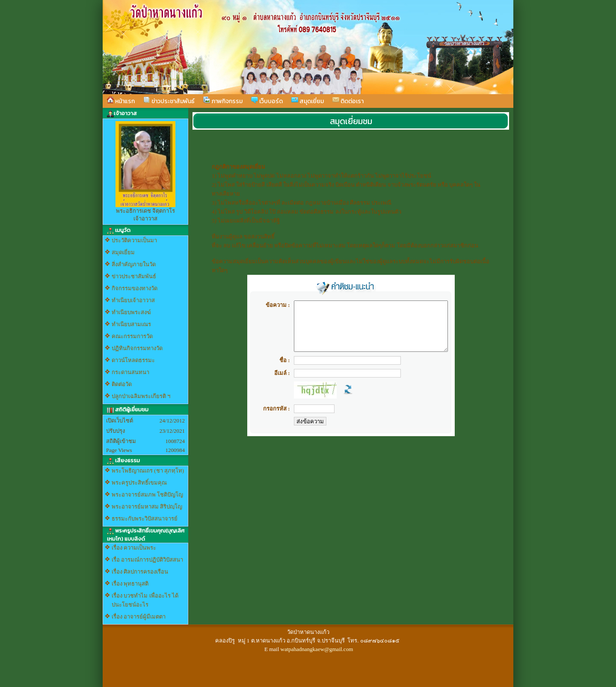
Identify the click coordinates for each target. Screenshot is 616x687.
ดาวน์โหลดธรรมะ (133, 360)
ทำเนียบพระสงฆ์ (131, 312)
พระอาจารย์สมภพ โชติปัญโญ (147, 495)
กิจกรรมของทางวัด (135, 288)
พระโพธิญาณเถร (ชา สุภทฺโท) (148, 471)
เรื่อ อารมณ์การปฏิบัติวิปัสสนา (147, 560)
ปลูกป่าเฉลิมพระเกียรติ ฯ (141, 396)
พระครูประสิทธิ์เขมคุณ (139, 483)
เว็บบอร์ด (267, 101)
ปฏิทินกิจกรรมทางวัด (137, 348)
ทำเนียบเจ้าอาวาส (133, 300)
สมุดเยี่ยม (308, 101)
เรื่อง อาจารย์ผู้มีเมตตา (139, 617)
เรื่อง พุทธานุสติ (130, 584)
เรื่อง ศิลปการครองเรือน (140, 572)
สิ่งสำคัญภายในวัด (134, 264)
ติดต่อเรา (348, 101)
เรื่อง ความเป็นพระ (134, 548)
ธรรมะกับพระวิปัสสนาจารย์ (145, 519)
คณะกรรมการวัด (132, 336)
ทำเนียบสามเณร (131, 324)
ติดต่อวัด (122, 384)
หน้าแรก (121, 101)
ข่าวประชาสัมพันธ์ (169, 101)
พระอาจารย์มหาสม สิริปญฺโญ (147, 507)
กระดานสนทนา (130, 372)
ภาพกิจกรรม (223, 101)
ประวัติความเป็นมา (134, 240)
